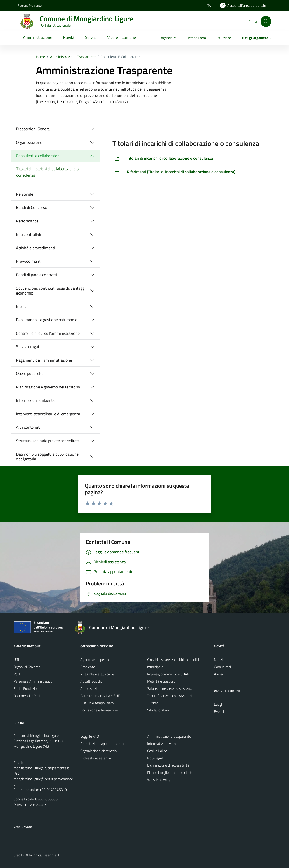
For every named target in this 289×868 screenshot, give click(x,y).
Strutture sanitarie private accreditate (48, 441)
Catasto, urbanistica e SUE (100, 696)
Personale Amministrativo (33, 681)
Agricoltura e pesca (95, 660)
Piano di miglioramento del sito (170, 772)
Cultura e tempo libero (97, 703)
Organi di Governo (27, 667)
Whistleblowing (159, 780)
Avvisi (218, 674)
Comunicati (222, 667)
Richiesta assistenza (96, 758)
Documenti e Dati (27, 696)
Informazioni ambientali (36, 400)
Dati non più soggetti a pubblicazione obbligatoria (47, 457)
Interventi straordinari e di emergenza (48, 414)
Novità (69, 37)
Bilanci (22, 306)
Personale (25, 194)
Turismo (153, 703)
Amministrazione (38, 37)
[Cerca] (266, 21)
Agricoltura (169, 38)
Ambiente (88, 667)
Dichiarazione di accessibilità (168, 765)
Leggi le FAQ (90, 736)
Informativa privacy (162, 744)
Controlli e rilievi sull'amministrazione (48, 333)
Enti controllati (29, 234)
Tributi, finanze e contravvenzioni (172, 696)
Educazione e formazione (99, 710)
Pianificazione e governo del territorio (48, 387)
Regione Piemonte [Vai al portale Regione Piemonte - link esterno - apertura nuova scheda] (30, 5)
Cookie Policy (157, 751)
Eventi (219, 711)
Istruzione (224, 38)
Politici (18, 674)
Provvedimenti (29, 261)
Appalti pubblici (92, 681)
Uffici (17, 660)
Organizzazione (29, 142)
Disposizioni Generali (34, 129)
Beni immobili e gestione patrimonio (47, 320)
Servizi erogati (28, 347)
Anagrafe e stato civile (97, 674)
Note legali (155, 758)
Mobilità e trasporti (161, 681)
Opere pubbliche (30, 373)
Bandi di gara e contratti (36, 275)
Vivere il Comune (122, 37)
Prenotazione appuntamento (102, 744)
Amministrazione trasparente (169, 736)
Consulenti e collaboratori (38, 156)
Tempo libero (197, 38)
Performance (27, 221)
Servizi (91, 37)
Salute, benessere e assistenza (170, 688)
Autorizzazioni (91, 688)
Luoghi (219, 704)
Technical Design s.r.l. (44, 855)
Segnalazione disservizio (98, 751)
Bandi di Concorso (32, 207)
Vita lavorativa (158, 710)
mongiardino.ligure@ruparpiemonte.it (41, 768)
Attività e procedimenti (35, 248)
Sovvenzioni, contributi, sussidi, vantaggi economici (51, 291)
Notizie (219, 660)
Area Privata (23, 827)
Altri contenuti (28, 427)
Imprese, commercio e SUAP (168, 674)
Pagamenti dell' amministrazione (44, 360)
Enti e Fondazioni (26, 688)
